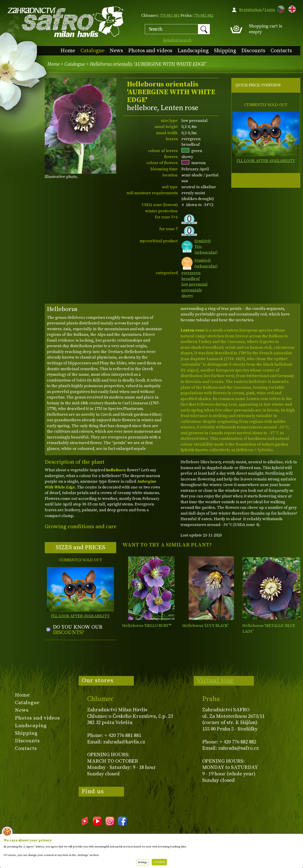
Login (270, 10)
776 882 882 (203, 16)
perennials (192, 290)
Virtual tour (215, 680)
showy (187, 296)
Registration (250, 10)
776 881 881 (170, 16)
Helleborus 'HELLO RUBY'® (147, 626)
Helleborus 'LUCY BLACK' (205, 626)
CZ (280, 8)
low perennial (195, 284)
